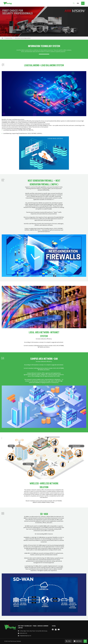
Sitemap (19, 641)
